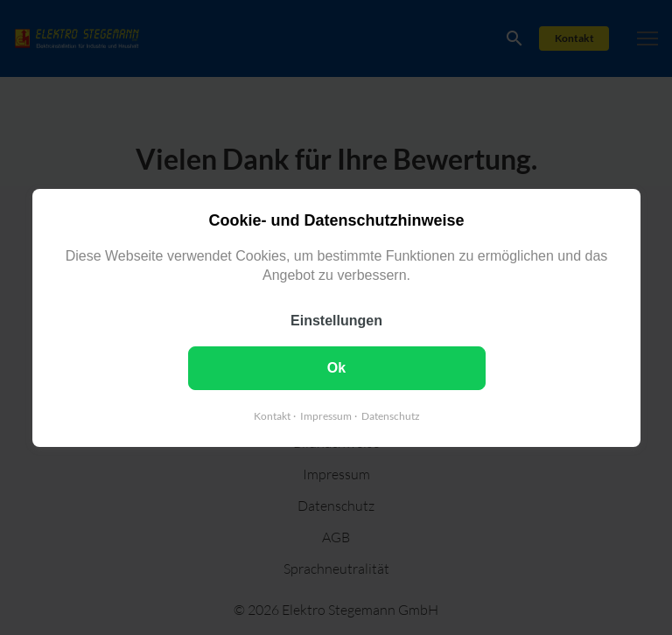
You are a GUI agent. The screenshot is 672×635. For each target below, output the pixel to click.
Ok (336, 367)
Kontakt (271, 415)
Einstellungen (336, 320)
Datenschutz (390, 415)
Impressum (325, 415)
